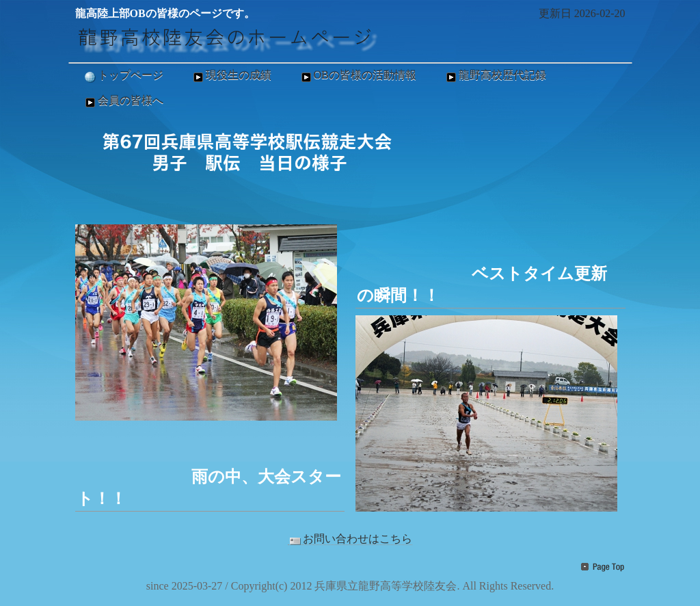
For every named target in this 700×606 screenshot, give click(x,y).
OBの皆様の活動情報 (358, 76)
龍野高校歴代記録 (495, 76)
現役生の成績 (231, 76)
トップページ (123, 76)
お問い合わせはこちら (350, 539)
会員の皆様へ (123, 101)
